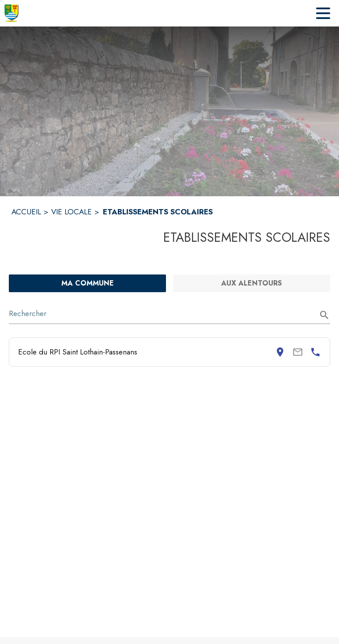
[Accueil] (11, 13)
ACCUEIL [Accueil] (26, 212)
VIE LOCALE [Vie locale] (72, 212)
